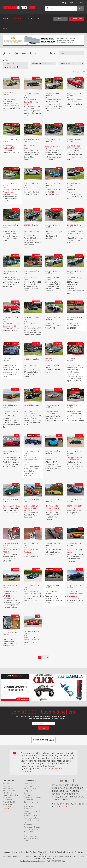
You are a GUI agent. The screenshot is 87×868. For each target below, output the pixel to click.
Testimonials (8, 800)
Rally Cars (28, 791)
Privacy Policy (9, 797)
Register (80, 3)
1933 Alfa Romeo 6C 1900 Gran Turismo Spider (31, 460)
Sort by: (53, 53)
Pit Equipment (30, 795)
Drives (27, 793)
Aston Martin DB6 (73, 146)
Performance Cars (31, 818)
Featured (6, 786)
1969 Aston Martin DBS (75, 324)
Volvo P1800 (50, 324)
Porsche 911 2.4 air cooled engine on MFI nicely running (75, 368)
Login (71, 3)
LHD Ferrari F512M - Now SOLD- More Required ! (32, 508)
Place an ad (76, 19)
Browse (6, 784)
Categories (17, 19)
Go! (81, 8)
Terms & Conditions (11, 802)
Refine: (6, 60)
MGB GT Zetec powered (54, 550)
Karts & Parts (30, 807)
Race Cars (28, 784)
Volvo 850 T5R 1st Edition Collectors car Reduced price (75, 594)
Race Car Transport (32, 788)
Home (6, 19)
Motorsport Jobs (31, 816)
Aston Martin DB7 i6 (10, 232)
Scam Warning (9, 807)
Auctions (28, 809)
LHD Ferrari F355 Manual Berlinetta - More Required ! (53, 508)
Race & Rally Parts (32, 786)
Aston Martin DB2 (10, 278)
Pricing (29, 19)
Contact (40, 19)
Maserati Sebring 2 (74, 412)
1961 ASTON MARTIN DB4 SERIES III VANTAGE (10, 594)
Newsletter (8, 28)
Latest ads (60, 19)
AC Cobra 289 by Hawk (53, 100)
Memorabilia (29, 825)
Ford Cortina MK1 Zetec (11, 506)
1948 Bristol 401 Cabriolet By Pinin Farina (31, 102)
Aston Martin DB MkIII (75, 232)
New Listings (8, 788)
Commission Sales (10, 795)
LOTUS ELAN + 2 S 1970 (32, 190)
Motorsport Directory (33, 827)
